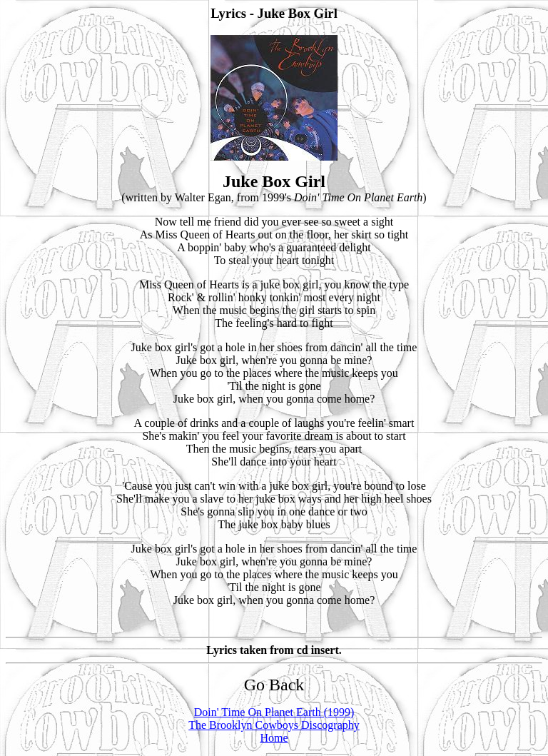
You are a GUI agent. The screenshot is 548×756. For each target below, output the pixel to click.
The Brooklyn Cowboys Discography (274, 725)
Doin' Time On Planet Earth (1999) (274, 712)
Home (274, 738)
